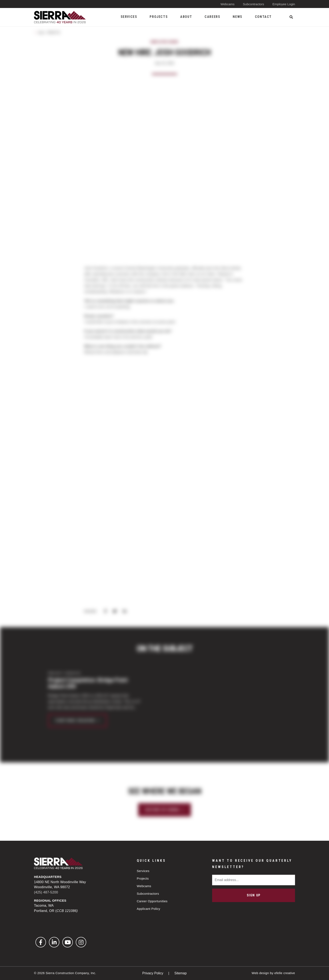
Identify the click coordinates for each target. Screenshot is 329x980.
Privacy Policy (153, 973)
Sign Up (254, 895)
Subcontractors (254, 4)
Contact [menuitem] (263, 17)
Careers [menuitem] (212, 17)
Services (143, 871)
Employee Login (284, 4)
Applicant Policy (149, 909)
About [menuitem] (186, 17)
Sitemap (181, 973)
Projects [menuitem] (159, 17)
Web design (260, 973)
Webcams (227, 4)
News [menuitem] (237, 17)
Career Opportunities (152, 901)
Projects (143, 878)
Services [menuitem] (129, 17)
